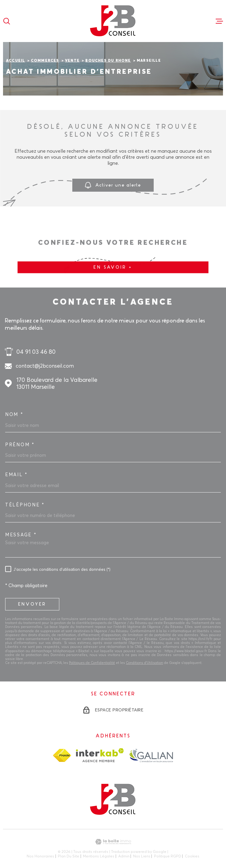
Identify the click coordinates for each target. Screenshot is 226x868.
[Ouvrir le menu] (219, 21)
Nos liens (142, 856)
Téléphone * (25, 505)
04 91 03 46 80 (36, 352)
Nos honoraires (40, 856)
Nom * (14, 414)
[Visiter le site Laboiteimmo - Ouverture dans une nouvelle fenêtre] (113, 842)
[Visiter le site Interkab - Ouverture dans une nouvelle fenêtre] (100, 755)
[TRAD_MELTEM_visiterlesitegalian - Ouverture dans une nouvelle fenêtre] (151, 755)
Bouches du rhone (108, 61)
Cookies (192, 856)
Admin (124, 856)
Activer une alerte (113, 185)
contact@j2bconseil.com (45, 366)
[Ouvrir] (7, 21)
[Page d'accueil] (113, 21)
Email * (16, 475)
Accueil (15, 61)
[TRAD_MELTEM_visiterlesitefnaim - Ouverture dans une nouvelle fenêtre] (62, 755)
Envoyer (32, 604)
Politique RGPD (168, 856)
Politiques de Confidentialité (92, 663)
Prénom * (20, 445)
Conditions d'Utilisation (144, 663)
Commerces (45, 61)
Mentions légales (99, 856)
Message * (21, 535)
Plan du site (69, 856)
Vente (72, 61)
